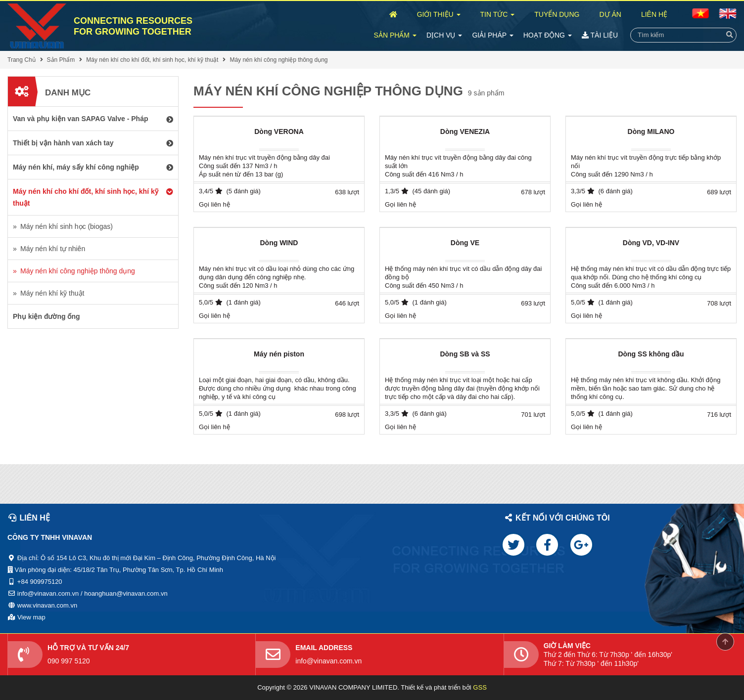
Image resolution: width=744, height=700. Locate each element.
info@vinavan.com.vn (328, 661)
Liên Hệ (654, 14)
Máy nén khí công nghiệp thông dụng (279, 60)
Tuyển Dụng (557, 14)
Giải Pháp (492, 35)
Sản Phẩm (395, 35)
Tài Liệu (600, 35)
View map (31, 617)
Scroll (725, 642)
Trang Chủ (22, 60)
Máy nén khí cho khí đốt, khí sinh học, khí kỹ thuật (152, 60)
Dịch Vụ (444, 35)
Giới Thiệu (439, 14)
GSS (480, 687)
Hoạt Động (548, 35)
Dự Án (610, 14)
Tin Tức (498, 14)
